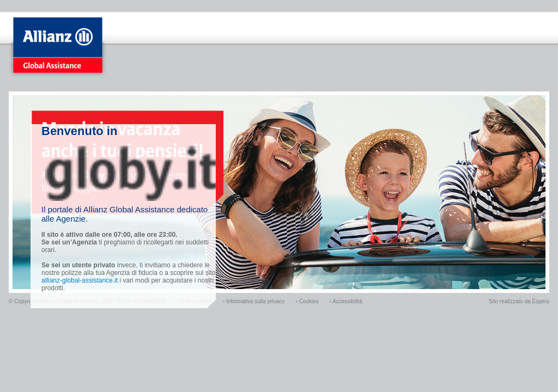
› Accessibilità (346, 301)
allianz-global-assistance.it (80, 280)
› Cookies (307, 301)
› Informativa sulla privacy (254, 301)
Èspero (541, 301)
